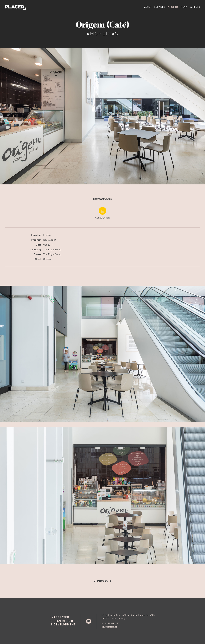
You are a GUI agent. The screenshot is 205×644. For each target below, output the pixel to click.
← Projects (103, 581)
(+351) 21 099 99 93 (110, 624)
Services (160, 7)
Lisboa (47, 235)
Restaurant (49, 240)
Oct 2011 (48, 245)
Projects (173, 7)
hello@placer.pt (109, 627)
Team (184, 7)
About (148, 7)
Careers (195, 7)
